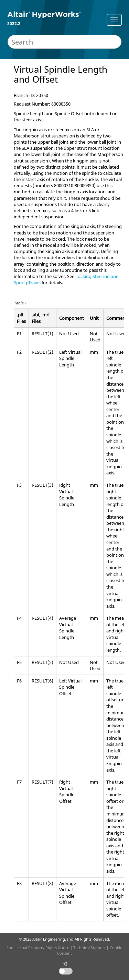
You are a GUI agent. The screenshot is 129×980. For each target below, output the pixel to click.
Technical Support (89, 948)
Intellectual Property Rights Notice (38, 948)
